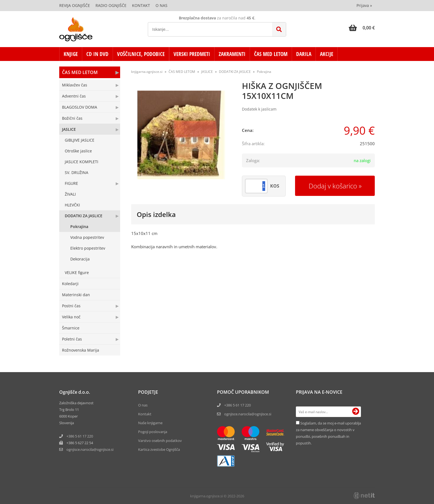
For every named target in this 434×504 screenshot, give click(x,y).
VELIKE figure (77, 273)
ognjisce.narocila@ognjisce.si (248, 414)
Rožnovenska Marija (81, 350)
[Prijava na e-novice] (356, 412)
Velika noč (71, 317)
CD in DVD (97, 54)
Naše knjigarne (150, 423)
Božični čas (72, 118)
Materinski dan (76, 295)
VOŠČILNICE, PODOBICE (141, 54)
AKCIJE (327, 54)
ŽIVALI (70, 194)
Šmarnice (71, 328)
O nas (162, 5)
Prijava (364, 5)
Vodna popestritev (87, 237)
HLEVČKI (72, 205)
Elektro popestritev (88, 248)
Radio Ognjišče (111, 5)
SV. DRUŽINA (77, 172)
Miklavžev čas (75, 85)
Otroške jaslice (78, 151)
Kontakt (141, 5)
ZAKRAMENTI (232, 54)
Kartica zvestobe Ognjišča (159, 449)
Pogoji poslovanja (153, 432)
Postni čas (71, 306)
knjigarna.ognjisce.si (147, 72)
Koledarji (70, 284)
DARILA (304, 54)
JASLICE (69, 129)
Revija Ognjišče (75, 5)
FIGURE (71, 183)
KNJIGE (71, 54)
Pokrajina (79, 227)
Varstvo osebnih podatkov (160, 441)
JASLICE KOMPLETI (82, 162)
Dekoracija (80, 259)
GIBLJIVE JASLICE (80, 140)
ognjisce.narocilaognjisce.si (90, 449)
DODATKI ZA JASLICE (84, 216)
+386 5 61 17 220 (80, 436)
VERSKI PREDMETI (192, 54)
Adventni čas (74, 96)
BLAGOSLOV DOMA (80, 107)
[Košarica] (362, 28)
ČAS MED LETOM (271, 54)
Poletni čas (72, 339)
